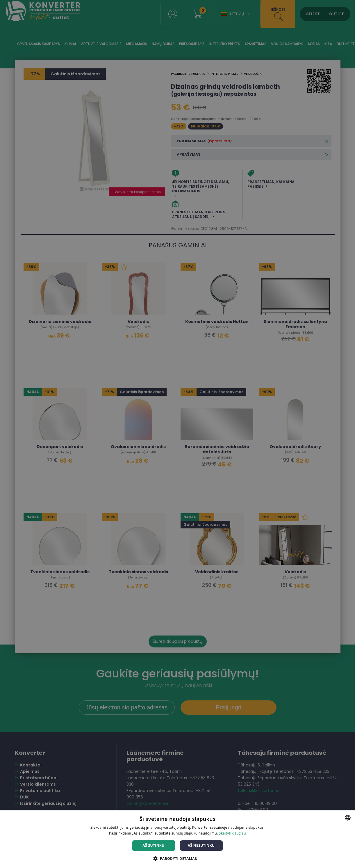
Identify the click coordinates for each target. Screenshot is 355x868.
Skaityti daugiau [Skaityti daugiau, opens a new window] (232, 833)
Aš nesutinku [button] (201, 845)
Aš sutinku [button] (153, 845)
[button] (178, 858)
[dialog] (177, 434)
